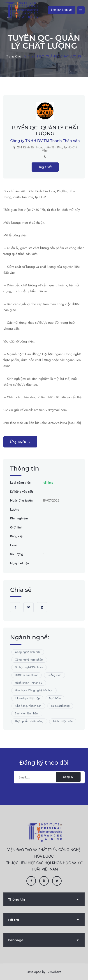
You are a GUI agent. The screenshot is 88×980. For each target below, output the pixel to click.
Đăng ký (68, 777)
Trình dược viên (63, 721)
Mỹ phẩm (55, 698)
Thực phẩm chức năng (29, 721)
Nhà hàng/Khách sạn (28, 706)
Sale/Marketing (60, 706)
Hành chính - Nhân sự (29, 683)
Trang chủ (14, 56)
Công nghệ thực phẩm (29, 660)
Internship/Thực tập (27, 698)
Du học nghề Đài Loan (29, 667)
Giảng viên (54, 675)
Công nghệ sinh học (28, 652)
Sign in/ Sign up (61, 10)
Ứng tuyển (45, 167)
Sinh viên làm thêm (27, 713)
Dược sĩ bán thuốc (27, 675)
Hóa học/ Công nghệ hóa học (34, 690)
